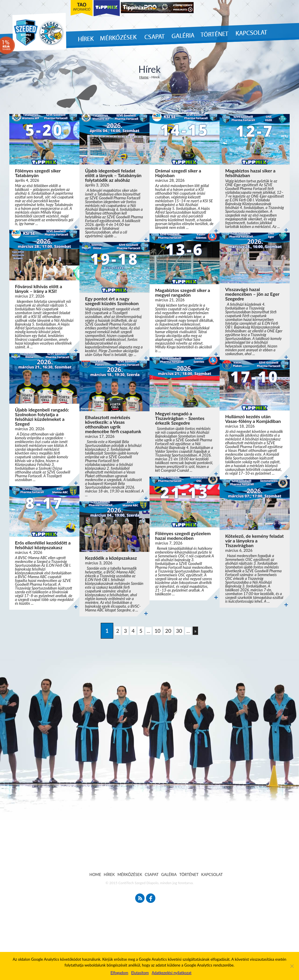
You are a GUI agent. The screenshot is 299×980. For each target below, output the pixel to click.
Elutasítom (140, 973)
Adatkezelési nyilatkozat (171, 973)
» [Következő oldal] (195, 631)
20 (168, 631)
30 (179, 631)
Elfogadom (119, 973)
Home (144, 77)
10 (158, 631)
